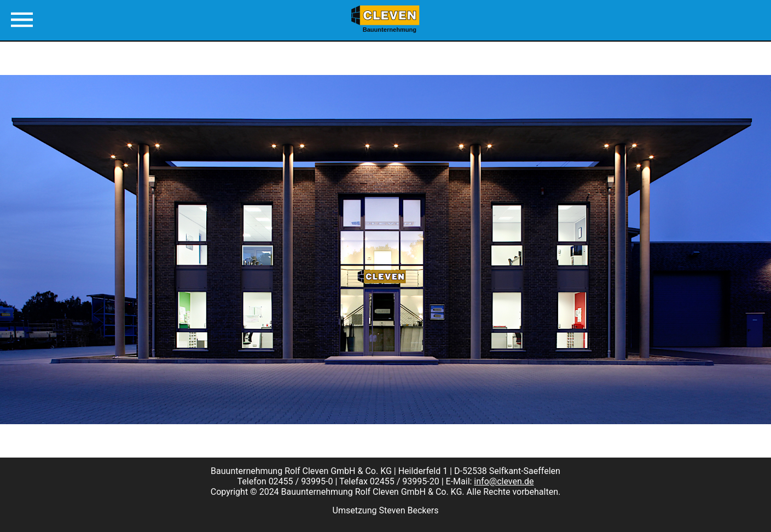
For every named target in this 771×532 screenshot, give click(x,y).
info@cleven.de (504, 481)
